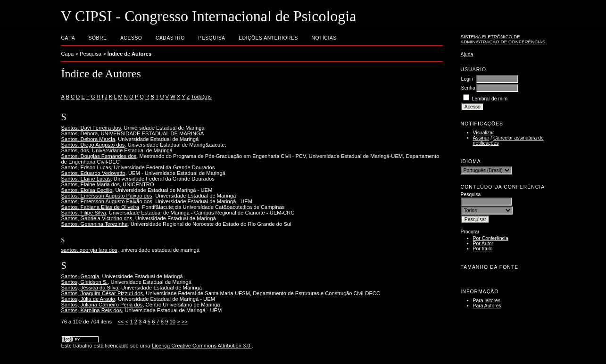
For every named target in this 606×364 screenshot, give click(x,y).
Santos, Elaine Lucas (86, 179)
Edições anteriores (268, 38)
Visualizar (484, 133)
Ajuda (467, 54)
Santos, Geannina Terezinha (95, 224)
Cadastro (170, 38)
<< (121, 322)
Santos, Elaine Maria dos (91, 184)
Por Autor (483, 244)
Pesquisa (212, 38)
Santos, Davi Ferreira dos (91, 128)
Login (467, 79)
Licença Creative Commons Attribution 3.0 (202, 346)
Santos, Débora (80, 133)
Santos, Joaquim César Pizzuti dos (102, 293)
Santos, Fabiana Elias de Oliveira (100, 207)
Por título (483, 249)
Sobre (98, 38)
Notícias (324, 38)
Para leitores (487, 301)
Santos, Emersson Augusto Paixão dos (107, 196)
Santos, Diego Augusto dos (93, 145)
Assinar (481, 138)
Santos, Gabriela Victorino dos (97, 218)
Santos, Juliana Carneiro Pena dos (102, 305)
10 (173, 322)
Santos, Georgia (80, 276)
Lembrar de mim (490, 99)
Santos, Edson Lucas (86, 167)
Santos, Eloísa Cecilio (87, 190)
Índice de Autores (129, 54)
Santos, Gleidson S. (85, 282)
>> (185, 322)
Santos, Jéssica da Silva (90, 288)
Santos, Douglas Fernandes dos (99, 156)
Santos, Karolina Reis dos (92, 310)
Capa (68, 38)
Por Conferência (491, 238)
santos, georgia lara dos (89, 250)
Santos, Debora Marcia (88, 139)
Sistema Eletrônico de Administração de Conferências (503, 39)
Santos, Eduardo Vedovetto (93, 173)
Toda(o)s (201, 97)
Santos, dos (75, 150)
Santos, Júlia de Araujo (88, 299)
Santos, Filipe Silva (84, 213)
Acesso (131, 38)
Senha (468, 88)
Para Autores (487, 306)
